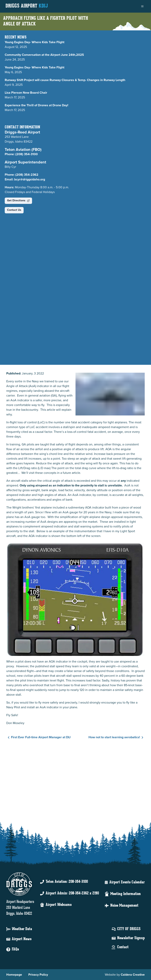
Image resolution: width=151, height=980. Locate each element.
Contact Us (14, 210)
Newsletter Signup (131, 938)
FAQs (15, 949)
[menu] (142, 6)
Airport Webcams (59, 905)
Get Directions (18, 200)
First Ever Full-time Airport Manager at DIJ (38, 737)
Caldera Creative (133, 975)
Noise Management (124, 906)
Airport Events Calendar (127, 882)
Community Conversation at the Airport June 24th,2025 (44, 55)
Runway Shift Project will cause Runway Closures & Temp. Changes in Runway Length (65, 80)
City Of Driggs (129, 929)
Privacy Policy (38, 975)
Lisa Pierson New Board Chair (26, 93)
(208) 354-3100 (27, 154)
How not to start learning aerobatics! (117, 737)
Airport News (22, 939)
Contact (123, 947)
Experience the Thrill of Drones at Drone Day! (37, 105)
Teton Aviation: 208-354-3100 (67, 882)
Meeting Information (126, 894)
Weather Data (22, 929)
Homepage (14, 975)
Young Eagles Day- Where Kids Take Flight (35, 42)
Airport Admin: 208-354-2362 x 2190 (72, 893)
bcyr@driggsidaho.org (30, 179)
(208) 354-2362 (27, 175)
